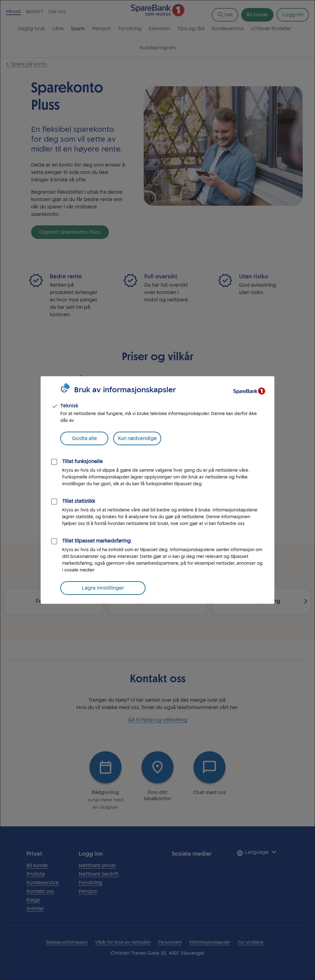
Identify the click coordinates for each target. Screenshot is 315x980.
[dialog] (157, 490)
